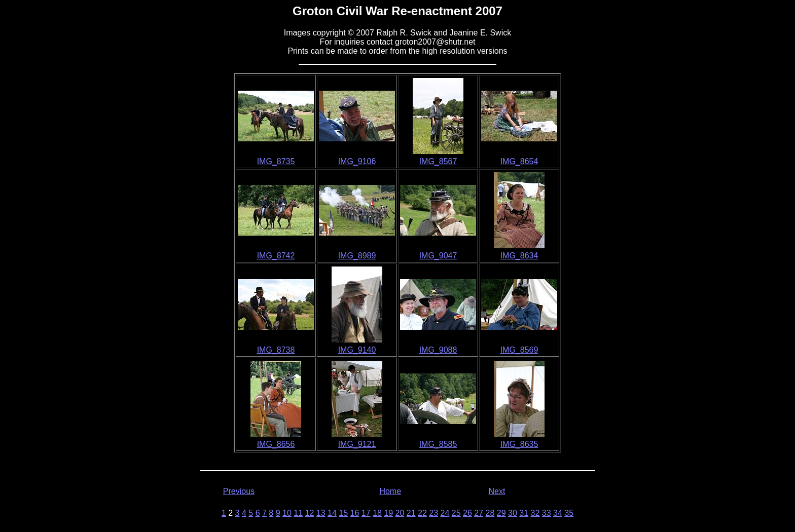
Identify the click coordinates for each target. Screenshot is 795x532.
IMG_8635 (519, 444)
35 (569, 513)
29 (501, 513)
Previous (239, 491)
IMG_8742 (276, 256)
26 (467, 513)
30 (513, 513)
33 (547, 513)
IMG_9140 (357, 350)
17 (366, 513)
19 (388, 513)
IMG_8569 (519, 350)
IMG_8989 (357, 256)
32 (535, 513)
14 (332, 513)
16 (355, 513)
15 (343, 513)
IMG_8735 (276, 161)
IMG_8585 (438, 444)
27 (479, 513)
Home (390, 491)
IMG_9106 (357, 161)
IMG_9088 (438, 350)
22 (422, 513)
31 (524, 513)
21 (411, 513)
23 (433, 513)
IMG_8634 (519, 256)
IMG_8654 (519, 161)
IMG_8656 (276, 444)
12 (310, 513)
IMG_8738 (276, 350)
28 (490, 513)
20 (400, 513)
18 (377, 513)
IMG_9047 (438, 256)
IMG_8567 (438, 161)
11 (298, 513)
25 (456, 513)
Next (497, 491)
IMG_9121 (357, 444)
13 (321, 513)
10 (287, 513)
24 (445, 513)
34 (558, 513)
